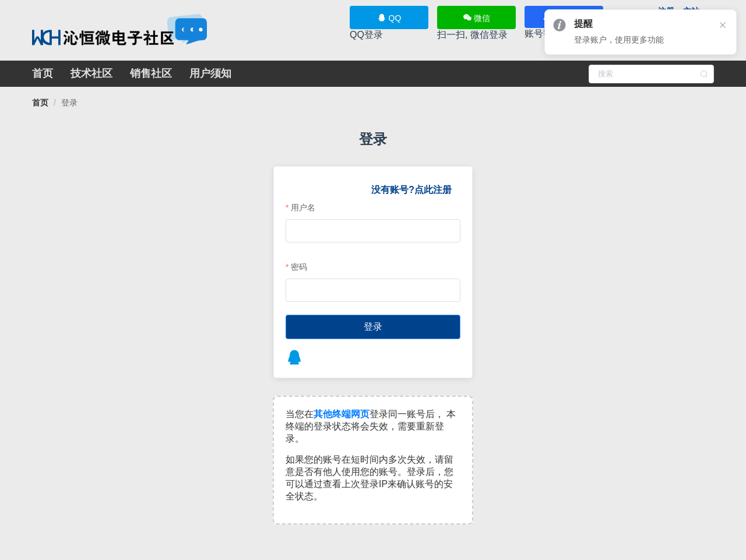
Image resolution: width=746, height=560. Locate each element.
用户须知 (210, 73)
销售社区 (151, 73)
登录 (69, 103)
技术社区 (92, 73)
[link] (40, 103)
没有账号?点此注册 (411, 190)
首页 (43, 73)
